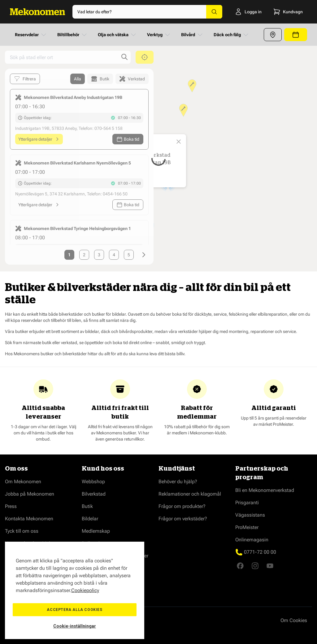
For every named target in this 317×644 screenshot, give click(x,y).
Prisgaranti (247, 503)
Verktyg (159, 35)
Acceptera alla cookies (74, 610)
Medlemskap (96, 531)
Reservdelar (31, 35)
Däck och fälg (232, 35)
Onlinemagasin (252, 540)
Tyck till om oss (22, 531)
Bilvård (192, 35)
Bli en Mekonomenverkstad (265, 490)
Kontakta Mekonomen (29, 519)
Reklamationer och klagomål (190, 494)
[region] (75, 590)
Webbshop (93, 482)
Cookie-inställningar (75, 626)
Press (11, 506)
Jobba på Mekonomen (30, 494)
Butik (87, 506)
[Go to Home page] (37, 12)
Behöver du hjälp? (178, 482)
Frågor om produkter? (182, 506)
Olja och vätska (117, 35)
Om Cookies (294, 620)
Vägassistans (250, 515)
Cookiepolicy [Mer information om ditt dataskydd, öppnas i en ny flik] (85, 590)
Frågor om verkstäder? (183, 519)
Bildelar (90, 519)
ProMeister (247, 527)
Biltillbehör (73, 35)
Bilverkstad (94, 494)
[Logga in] (247, 12)
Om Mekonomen (23, 482)
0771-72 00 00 (260, 552)
